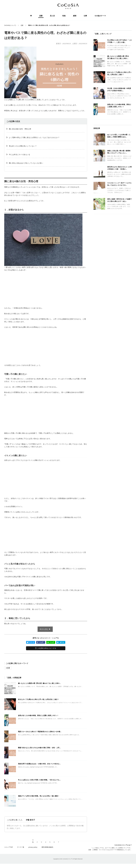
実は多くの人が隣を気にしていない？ (23, 146)
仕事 (85, 16)
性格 (64, 16)
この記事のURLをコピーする (46, 648)
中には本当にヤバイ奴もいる (20, 155)
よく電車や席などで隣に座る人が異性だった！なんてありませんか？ (34, 137)
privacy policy (33, 847)
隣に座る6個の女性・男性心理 (20, 129)
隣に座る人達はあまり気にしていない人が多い (26, 163)
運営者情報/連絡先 (47, 847)
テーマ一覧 (21, 847)
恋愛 (41, 16)
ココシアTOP (9, 847)
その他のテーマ (100, 16)
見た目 (52, 16)
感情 (75, 16)
